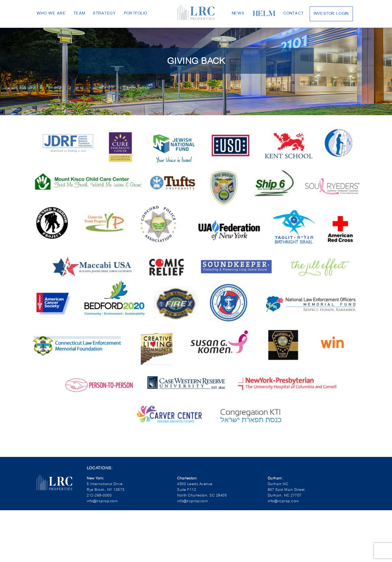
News (237, 13)
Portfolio (123, 13)
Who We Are (49, 13)
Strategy (95, 13)
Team (73, 13)
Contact (287, 13)
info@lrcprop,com (282, 501)
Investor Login (321, 13)
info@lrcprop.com (191, 501)
